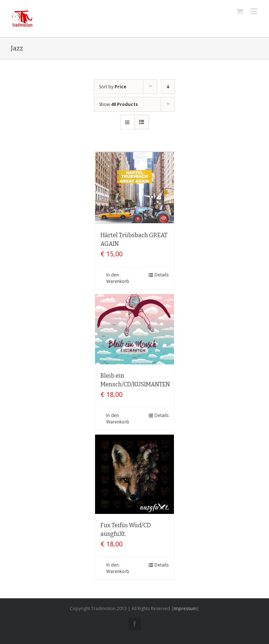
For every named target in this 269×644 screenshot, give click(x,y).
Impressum (185, 609)
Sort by (113, 87)
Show (118, 104)
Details (162, 275)
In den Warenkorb (118, 278)
